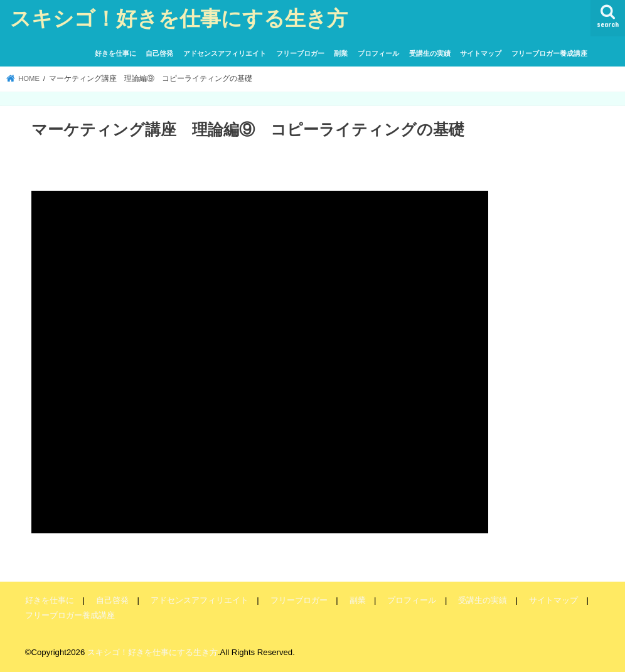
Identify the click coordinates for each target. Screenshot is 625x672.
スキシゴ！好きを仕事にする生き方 (179, 18)
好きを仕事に (115, 53)
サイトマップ (481, 53)
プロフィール (378, 53)
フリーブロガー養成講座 (549, 53)
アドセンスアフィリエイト (225, 53)
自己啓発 (159, 53)
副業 (341, 53)
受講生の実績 (430, 53)
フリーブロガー (300, 53)
